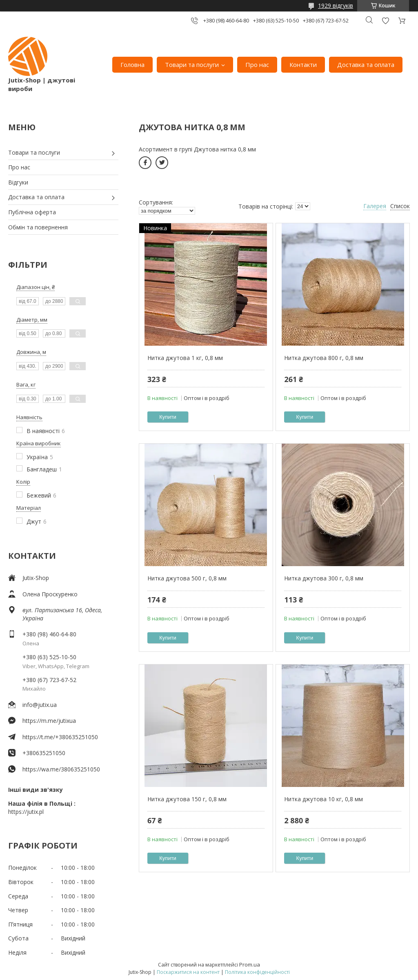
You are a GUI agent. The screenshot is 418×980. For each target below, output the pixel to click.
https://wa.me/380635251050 (61, 769)
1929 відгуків (336, 6)
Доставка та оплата (366, 64)
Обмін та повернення (38, 227)
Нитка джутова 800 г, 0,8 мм (324, 358)
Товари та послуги (192, 64)
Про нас (257, 64)
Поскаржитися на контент (188, 972)
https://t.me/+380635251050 (60, 737)
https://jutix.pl (26, 812)
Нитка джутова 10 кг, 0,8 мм (324, 799)
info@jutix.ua (40, 705)
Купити (168, 417)
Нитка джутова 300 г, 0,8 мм (324, 578)
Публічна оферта (32, 212)
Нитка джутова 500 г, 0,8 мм (187, 578)
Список (400, 206)
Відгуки (18, 182)
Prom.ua (250, 964)
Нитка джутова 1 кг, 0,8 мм (185, 358)
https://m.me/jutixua (49, 721)
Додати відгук (385, 21)
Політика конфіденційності (257, 972)
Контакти (303, 64)
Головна (132, 64)
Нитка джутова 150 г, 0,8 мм (187, 799)
